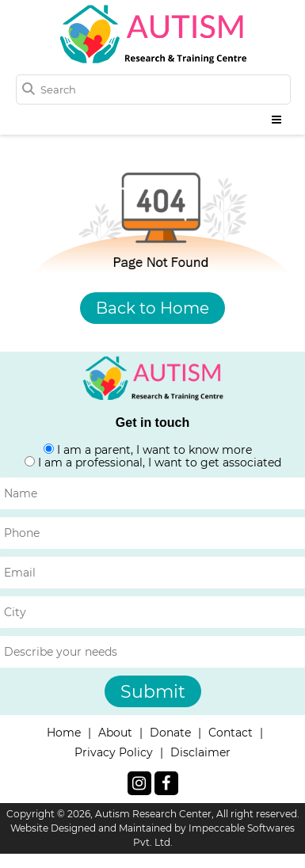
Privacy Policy (114, 752)
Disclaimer (200, 752)
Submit (153, 692)
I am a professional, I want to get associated (160, 463)
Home (64, 733)
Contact (231, 733)
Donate (170, 733)
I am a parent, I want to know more (154, 450)
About (115, 733)
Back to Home (152, 308)
